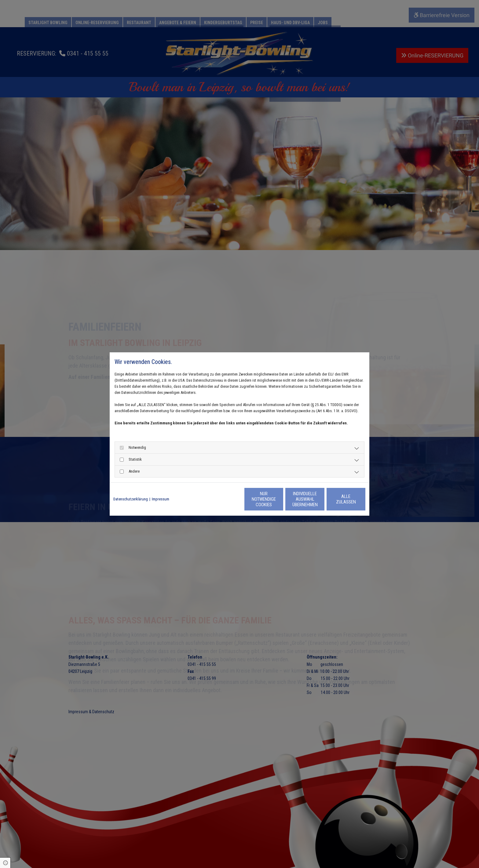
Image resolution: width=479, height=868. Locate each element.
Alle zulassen (338, 499)
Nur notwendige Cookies (221, 499)
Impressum (161, 499)
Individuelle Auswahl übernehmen (280, 499)
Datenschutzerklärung (131, 499)
